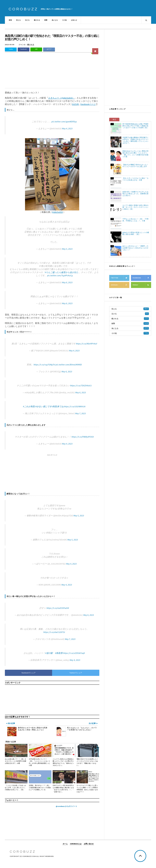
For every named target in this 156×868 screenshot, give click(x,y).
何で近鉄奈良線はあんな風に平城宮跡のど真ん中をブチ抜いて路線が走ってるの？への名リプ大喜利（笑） (135, 126)
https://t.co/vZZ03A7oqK (74, 653)
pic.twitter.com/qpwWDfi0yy (64, 122)
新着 (10, 20)
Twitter (11, 49)
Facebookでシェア (29, 673)
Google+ (120, 285)
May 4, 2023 (67, 128)
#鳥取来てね (58, 406)
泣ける (27, 20)
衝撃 (46, 20)
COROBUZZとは (76, 844)
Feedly (142, 285)
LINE (36, 49)
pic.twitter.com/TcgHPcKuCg (60, 275)
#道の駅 (49, 653)
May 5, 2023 (67, 249)
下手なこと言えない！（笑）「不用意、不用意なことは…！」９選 (135, 220)
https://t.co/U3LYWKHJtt (75, 406)
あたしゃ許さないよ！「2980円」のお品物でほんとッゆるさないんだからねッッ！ (135, 248)
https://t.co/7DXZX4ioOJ (81, 385)
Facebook (24, 49)
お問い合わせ (89, 844)
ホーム (65, 844)
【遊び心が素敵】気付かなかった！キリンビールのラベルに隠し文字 (135, 166)
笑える (18, 20)
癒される (37, 20)
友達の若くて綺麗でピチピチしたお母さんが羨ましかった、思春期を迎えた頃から (135, 194)
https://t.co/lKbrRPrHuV (86, 344)
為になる (55, 20)
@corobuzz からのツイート (67, 806)
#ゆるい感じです (43, 406)
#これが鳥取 (29, 406)
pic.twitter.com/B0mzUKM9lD (69, 365)
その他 (64, 20)
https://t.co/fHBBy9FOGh (83, 437)
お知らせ (74, 20)
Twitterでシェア (76, 673)
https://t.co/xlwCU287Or (54, 632)
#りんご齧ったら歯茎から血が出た (62, 272)
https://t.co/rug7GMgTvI (44, 365)
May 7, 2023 (80, 413)
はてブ (49, 49)
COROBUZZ (23, 9)
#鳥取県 (59, 653)
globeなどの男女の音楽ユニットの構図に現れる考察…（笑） (136, 233)
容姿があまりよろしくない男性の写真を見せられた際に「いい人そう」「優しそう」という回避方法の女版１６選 (135, 154)
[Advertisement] (52, 72)
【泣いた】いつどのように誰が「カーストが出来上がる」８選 (135, 179)
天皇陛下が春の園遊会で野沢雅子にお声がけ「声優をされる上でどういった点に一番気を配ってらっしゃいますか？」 (135, 140)
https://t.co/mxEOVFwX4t (58, 608)
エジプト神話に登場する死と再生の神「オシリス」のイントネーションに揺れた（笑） (135, 207)
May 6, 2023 (67, 282)
